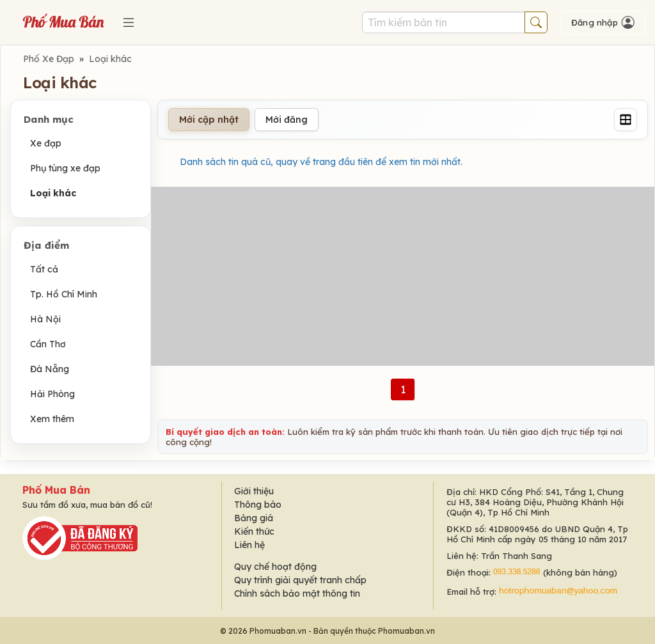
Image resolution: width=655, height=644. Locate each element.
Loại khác (110, 59)
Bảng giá (254, 518)
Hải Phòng (52, 394)
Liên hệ (249, 545)
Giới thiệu (254, 491)
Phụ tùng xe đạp (65, 168)
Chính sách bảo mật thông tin (297, 593)
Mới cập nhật (209, 120)
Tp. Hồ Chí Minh (64, 294)
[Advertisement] (403, 276)
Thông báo (258, 505)
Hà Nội (45, 319)
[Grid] (626, 120)
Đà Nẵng (50, 369)
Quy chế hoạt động (275, 567)
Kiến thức (254, 531)
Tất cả (44, 269)
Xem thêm (52, 419)
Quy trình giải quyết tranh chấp (300, 580)
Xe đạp (46, 143)
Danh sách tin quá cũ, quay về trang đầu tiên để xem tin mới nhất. (321, 162)
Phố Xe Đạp (49, 59)
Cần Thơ (48, 344)
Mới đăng (287, 120)
